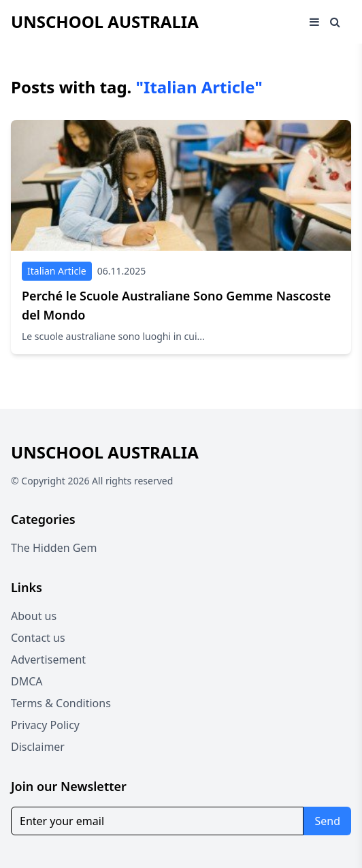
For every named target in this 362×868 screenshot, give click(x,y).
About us (34, 616)
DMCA (27, 681)
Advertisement (48, 660)
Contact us (38, 638)
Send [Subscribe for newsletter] (327, 821)
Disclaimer (38, 747)
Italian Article (57, 271)
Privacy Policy (45, 725)
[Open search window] (335, 22)
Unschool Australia (105, 21)
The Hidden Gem (54, 548)
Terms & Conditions (61, 703)
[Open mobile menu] (314, 22)
